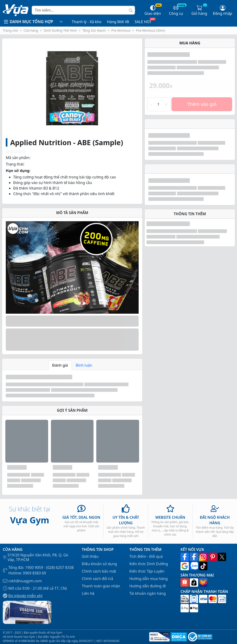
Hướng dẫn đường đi (148, 586)
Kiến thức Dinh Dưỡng (149, 564)
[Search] (83, 10)
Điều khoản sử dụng (99, 564)
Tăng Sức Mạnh (94, 30)
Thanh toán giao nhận (101, 586)
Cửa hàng (31, 30)
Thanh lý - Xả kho (87, 22)
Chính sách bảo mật (99, 571)
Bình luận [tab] (84, 365)
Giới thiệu (90, 556)
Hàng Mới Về (118, 22)
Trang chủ (10, 30)
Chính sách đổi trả (97, 579)
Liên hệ (88, 593)
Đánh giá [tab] (60, 365)
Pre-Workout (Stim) (151, 30)
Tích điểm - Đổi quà (146, 556)
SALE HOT (143, 22)
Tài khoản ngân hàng (148, 593)
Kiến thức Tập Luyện (147, 571)
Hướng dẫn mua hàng (149, 579)
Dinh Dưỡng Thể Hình (60, 30)
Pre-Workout (121, 30)
